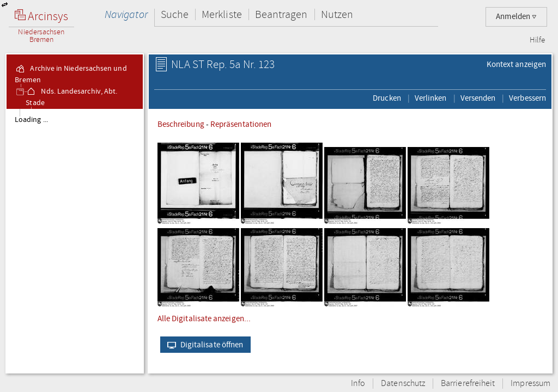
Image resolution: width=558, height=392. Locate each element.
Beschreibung (181, 124)
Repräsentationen (241, 124)
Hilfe (537, 40)
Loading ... (31, 120)
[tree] (75, 241)
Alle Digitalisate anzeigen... (204, 318)
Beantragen (281, 14)
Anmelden (516, 17)
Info (358, 384)
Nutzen (337, 14)
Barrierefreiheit (468, 384)
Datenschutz (403, 384)
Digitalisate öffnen (203, 345)
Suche (175, 14)
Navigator (126, 14)
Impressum (530, 384)
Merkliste (222, 14)
